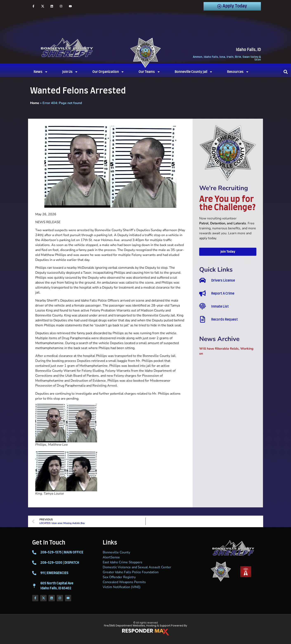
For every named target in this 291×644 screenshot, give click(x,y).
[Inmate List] (203, 306)
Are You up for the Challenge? (227, 204)
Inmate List (220, 307)
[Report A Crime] (203, 293)
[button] (286, 72)
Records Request (224, 320)
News (41, 72)
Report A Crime (223, 294)
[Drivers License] (203, 280)
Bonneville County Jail (194, 72)
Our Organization (108, 72)
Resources (238, 72)
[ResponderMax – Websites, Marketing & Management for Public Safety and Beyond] (146, 632)
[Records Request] (203, 319)
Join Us (70, 72)
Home (35, 103)
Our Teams (149, 72)
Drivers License (223, 281)
